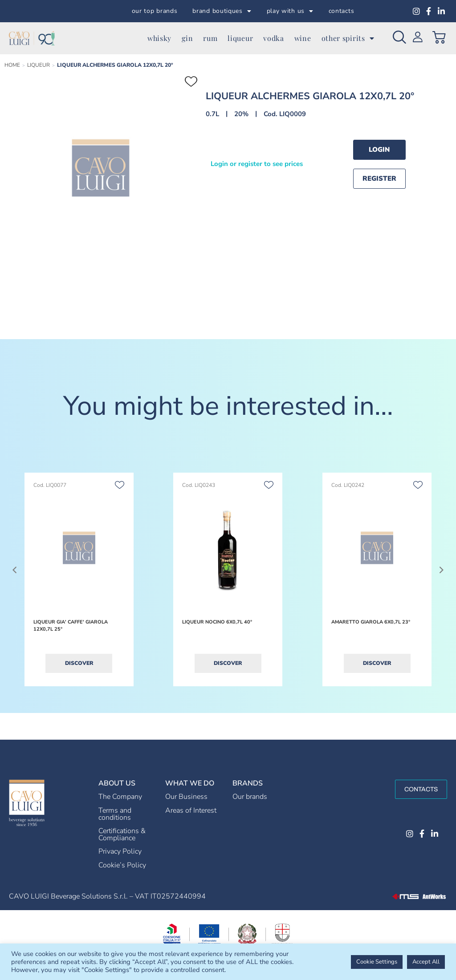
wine (303, 38)
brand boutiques (222, 11)
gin (187, 38)
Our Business (186, 797)
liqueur (240, 38)
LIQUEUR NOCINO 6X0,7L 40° (217, 622)
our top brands (155, 11)
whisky (159, 38)
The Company (120, 797)
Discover (79, 663)
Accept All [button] (426, 962)
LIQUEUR (39, 65)
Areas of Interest (191, 810)
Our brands (250, 797)
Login (379, 150)
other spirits (348, 38)
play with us (290, 11)
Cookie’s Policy (122, 865)
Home (12, 65)
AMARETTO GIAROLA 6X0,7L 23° (371, 622)
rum (210, 38)
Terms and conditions (115, 814)
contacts (342, 11)
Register (379, 178)
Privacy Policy (120, 851)
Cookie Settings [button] (377, 962)
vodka (274, 38)
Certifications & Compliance (122, 834)
